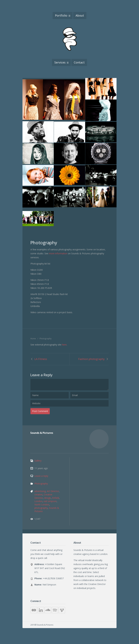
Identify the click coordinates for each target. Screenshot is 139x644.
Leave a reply (41, 476)
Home (33, 338)
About (80, 15)
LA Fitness (41, 359)
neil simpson (50, 501)
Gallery (38, 461)
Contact (79, 62)
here (64, 345)
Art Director (53, 491)
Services (60, 62)
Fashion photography (91, 359)
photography (41, 508)
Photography (41, 484)
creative (38, 494)
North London (42, 505)
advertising (40, 491)
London (38, 501)
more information (58, 253)
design (48, 498)
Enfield (56, 498)
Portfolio (61, 15)
